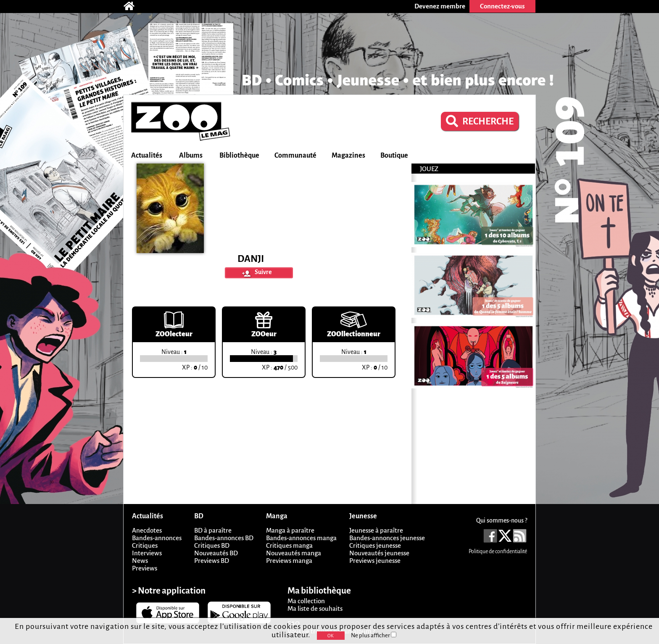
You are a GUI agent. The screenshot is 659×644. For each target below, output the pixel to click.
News (140, 561)
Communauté (295, 156)
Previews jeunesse (375, 561)
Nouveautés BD (216, 553)
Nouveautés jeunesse (379, 553)
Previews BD (212, 561)
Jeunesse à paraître (376, 530)
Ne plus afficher (374, 635)
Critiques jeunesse (375, 545)
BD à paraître (213, 530)
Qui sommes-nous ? (502, 520)
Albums (191, 156)
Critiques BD (212, 545)
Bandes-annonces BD (224, 538)
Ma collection (306, 601)
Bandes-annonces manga (301, 538)
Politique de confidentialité (498, 552)
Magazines (348, 156)
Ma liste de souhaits (315, 608)
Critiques (145, 545)
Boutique (394, 156)
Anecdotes (147, 530)
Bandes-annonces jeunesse (387, 538)
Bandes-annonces (157, 538)
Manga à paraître (290, 530)
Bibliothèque (239, 156)
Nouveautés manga (294, 553)
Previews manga (289, 561)
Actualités (147, 156)
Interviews (147, 553)
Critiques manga (289, 545)
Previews (145, 568)
